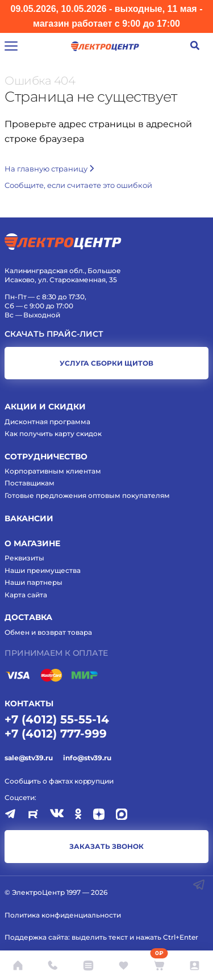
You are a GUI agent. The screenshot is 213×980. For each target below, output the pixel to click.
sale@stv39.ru (28, 758)
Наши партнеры (34, 582)
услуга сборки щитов (106, 363)
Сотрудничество (46, 457)
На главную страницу (49, 169)
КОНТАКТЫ (29, 703)
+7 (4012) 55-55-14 (57, 719)
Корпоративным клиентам (53, 471)
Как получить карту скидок (53, 434)
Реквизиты (24, 558)
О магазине (32, 543)
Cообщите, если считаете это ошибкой (78, 185)
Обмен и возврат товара (48, 632)
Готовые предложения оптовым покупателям (87, 495)
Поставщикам (30, 483)
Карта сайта (26, 595)
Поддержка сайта (36, 937)
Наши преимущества (43, 570)
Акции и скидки (45, 407)
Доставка (28, 617)
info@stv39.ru (87, 758)
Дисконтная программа (47, 422)
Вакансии (29, 518)
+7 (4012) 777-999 (56, 734)
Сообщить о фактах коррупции (59, 781)
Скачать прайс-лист (54, 334)
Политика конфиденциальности (63, 915)
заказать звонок (106, 846)
